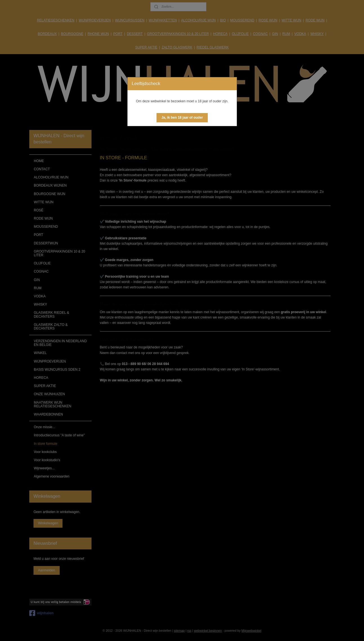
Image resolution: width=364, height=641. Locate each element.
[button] (182, 118)
